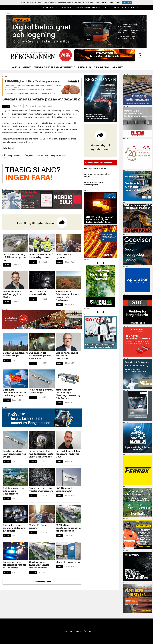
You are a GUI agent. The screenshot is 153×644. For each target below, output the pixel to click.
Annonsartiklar (102, 67)
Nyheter (16, 67)
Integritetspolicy (133, 8)
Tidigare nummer (67, 8)
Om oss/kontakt (83, 8)
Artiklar (27, 67)
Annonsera (118, 67)
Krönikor (96, 8)
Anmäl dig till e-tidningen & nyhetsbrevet (54, 67)
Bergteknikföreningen (113, 8)
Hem (43, 8)
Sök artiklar (52, 8)
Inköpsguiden (84, 67)
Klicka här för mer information (110, 2)
